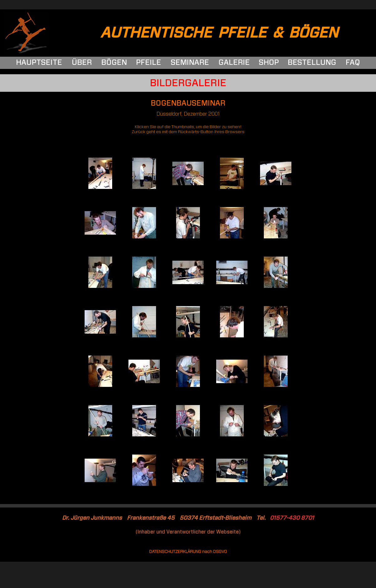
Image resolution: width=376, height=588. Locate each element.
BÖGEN (114, 63)
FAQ (353, 63)
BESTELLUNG (312, 63)
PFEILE (149, 63)
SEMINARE (190, 63)
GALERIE (234, 63)
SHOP (269, 63)
